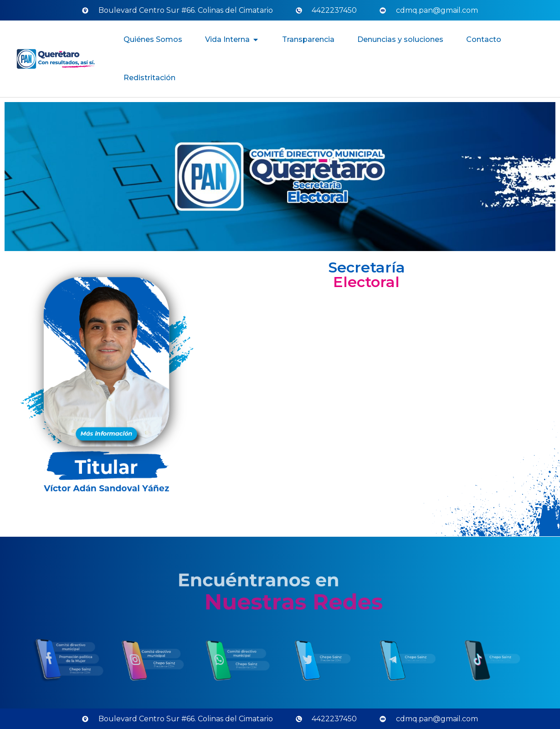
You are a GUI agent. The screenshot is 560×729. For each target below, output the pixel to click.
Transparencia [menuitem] (308, 39)
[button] (256, 40)
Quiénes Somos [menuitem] (153, 39)
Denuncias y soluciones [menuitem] (400, 39)
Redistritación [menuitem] (149, 78)
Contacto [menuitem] (484, 39)
